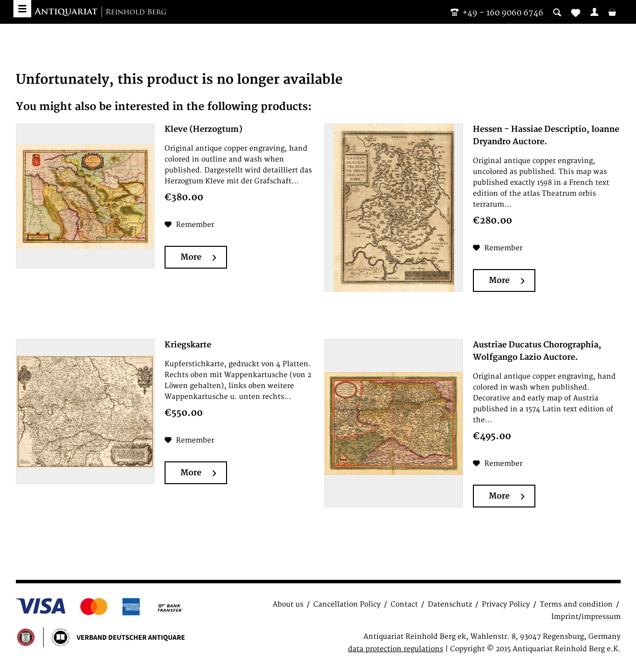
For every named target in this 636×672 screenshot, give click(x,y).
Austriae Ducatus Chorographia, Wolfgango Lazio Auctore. (537, 351)
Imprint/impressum (586, 617)
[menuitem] (594, 12)
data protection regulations (396, 649)
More (198, 257)
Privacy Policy (506, 604)
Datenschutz (450, 604)
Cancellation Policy (347, 604)
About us (288, 604)
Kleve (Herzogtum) (203, 129)
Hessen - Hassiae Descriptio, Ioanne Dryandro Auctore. (546, 136)
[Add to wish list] (189, 225)
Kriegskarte (188, 345)
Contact (404, 604)
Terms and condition (576, 604)
